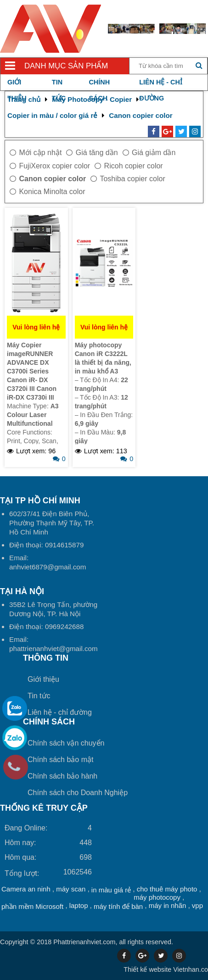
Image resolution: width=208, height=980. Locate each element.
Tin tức (39, 696)
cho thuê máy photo (167, 889)
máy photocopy (157, 897)
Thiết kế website (147, 969)
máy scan (71, 889)
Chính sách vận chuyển (66, 743)
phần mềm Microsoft (32, 906)
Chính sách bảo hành (62, 776)
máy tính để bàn (118, 906)
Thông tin (46, 658)
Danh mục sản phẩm (66, 66)
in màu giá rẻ (111, 890)
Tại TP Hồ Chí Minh (40, 501)
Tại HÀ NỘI (22, 591)
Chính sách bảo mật (60, 760)
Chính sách (49, 722)
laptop (79, 905)
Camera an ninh (26, 889)
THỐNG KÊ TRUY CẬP (44, 808)
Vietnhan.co (166, 969)
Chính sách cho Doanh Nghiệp (78, 793)
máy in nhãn (168, 905)
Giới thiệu (43, 679)
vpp (197, 905)
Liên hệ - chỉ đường (60, 712)
